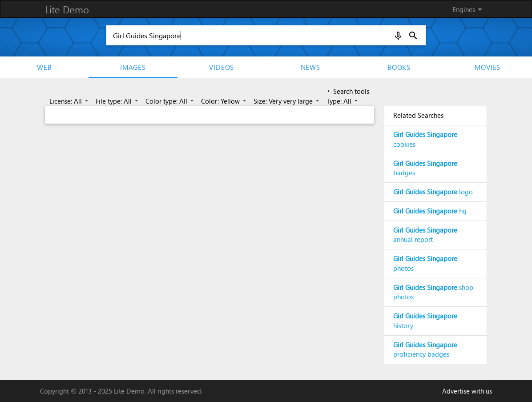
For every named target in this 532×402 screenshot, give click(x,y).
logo (433, 192)
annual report (425, 235)
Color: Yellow (224, 101)
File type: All (117, 101)
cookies (425, 139)
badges (425, 168)
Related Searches (418, 115)
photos (425, 263)
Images (133, 67)
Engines (469, 9)
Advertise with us (467, 391)
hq (430, 211)
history (425, 321)
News (310, 67)
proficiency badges (425, 350)
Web (44, 67)
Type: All (343, 101)
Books (399, 67)
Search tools (347, 91)
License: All (69, 101)
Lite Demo (67, 9)
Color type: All (170, 101)
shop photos (433, 292)
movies (488, 67)
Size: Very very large (287, 101)
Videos (222, 67)
